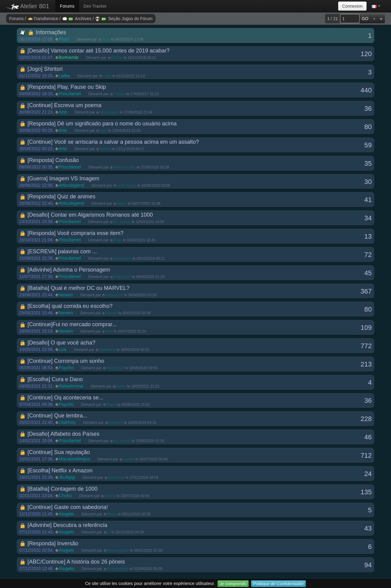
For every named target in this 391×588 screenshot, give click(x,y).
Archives (77, 19)
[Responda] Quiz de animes (58, 197)
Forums (67, 6)
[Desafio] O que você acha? (58, 343)
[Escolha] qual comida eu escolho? (66, 306)
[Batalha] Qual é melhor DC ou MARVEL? (75, 288)
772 (366, 346)
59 (368, 145)
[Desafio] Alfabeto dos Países (60, 434)
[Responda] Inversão (49, 543)
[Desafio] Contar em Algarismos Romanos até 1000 (86, 215)
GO (365, 19)
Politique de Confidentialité (279, 584)
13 (368, 236)
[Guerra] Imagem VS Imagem (60, 179)
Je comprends (233, 584)
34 (368, 218)
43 (368, 528)
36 (368, 108)
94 (368, 565)
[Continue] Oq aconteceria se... (62, 398)
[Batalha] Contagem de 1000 (59, 489)
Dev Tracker (95, 6)
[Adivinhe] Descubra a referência (64, 525)
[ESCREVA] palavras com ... (58, 251)
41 (368, 200)
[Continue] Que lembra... (54, 416)
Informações (43, 32)
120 (366, 54)
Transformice (44, 19)
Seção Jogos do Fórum (124, 19)
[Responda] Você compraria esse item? (72, 233)
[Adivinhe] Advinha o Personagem (65, 270)
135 (366, 492)
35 (368, 163)
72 (368, 255)
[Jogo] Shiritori (41, 69)
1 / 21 (333, 19)
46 (368, 437)
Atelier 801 (28, 6)
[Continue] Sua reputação (55, 452)
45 (368, 273)
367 (366, 291)
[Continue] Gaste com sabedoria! (64, 507)
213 (366, 364)
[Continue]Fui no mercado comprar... (68, 324)
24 (368, 474)
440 (366, 90)
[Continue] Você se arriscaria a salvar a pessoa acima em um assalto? (109, 142)
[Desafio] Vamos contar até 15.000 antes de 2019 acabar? (95, 51)
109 (366, 328)
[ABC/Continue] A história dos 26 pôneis (72, 562)
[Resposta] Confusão (49, 160)
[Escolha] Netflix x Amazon (56, 471)
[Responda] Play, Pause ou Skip (63, 87)
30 (368, 182)
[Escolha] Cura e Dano (51, 379)
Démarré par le (110, 39)
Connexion (352, 6)
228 (366, 419)
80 (368, 127)
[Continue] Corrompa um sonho (62, 361)
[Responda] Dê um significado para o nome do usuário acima (98, 124)
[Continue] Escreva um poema (61, 105)
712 (366, 455)
